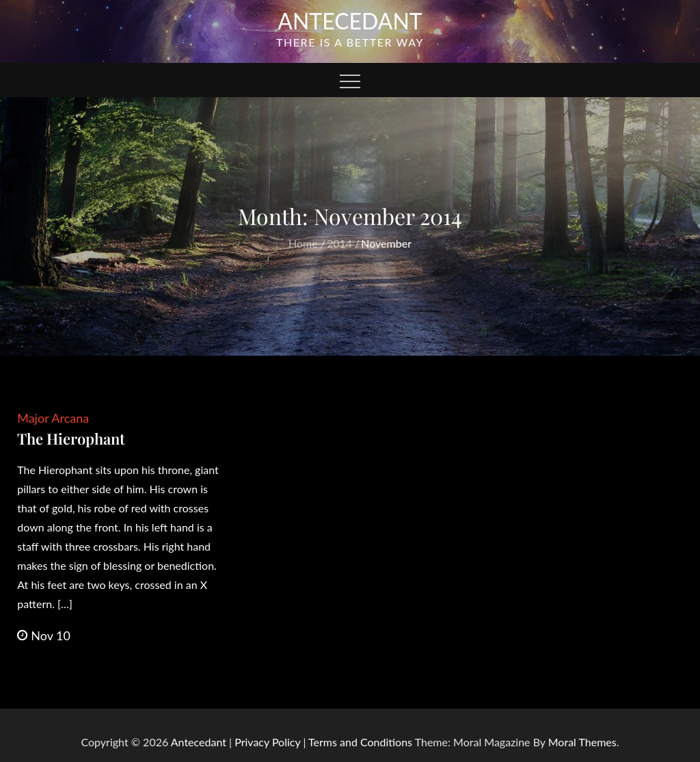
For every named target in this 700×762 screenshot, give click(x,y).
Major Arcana (53, 418)
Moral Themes (582, 742)
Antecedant (350, 21)
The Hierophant (71, 438)
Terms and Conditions (362, 742)
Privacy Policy (267, 742)
